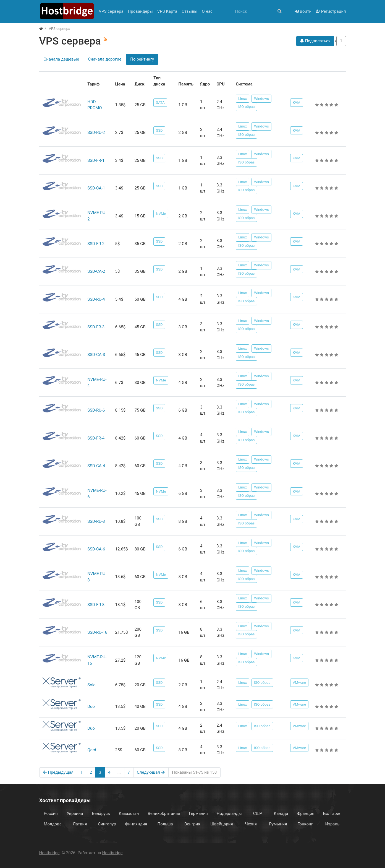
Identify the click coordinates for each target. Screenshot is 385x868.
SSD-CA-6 (96, 549)
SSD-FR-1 (96, 160)
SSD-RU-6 (96, 410)
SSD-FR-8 (96, 605)
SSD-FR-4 (96, 438)
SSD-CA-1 (96, 188)
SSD (159, 130)
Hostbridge (49, 853)
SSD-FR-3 (96, 327)
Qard (92, 750)
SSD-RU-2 (96, 132)
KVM (297, 102)
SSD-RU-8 (96, 521)
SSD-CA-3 (96, 355)
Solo (91, 685)
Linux (243, 99)
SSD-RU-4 (96, 299)
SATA (160, 102)
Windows (261, 99)
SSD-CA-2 (96, 271)
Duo (91, 706)
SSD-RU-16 (97, 632)
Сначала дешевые (61, 59)
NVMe (161, 214)
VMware (299, 683)
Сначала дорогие (105, 59)
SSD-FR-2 (96, 244)
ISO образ (246, 107)
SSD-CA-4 (96, 466)
